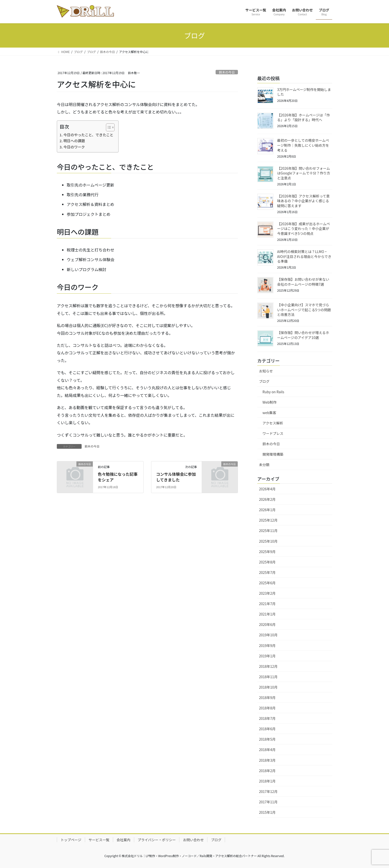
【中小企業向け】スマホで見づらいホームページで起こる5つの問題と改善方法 (304, 310)
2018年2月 (267, 771)
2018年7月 (267, 718)
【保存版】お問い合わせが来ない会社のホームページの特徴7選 (303, 282)
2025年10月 (268, 541)
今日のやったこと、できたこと (88, 135)
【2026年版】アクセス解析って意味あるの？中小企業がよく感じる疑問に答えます (303, 201)
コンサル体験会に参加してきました (176, 477)
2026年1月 (267, 510)
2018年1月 (267, 781)
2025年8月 (267, 562)
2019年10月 (268, 635)
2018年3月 (267, 760)
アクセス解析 (273, 423)
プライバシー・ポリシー (157, 840)
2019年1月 (267, 656)
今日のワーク (74, 147)
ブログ (264, 381)
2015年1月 (267, 812)
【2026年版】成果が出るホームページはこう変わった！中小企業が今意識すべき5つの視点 (304, 229)
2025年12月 (268, 520)
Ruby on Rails (273, 392)
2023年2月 (267, 593)
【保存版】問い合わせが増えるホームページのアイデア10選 (303, 335)
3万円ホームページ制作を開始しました (304, 92)
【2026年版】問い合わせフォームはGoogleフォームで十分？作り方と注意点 (304, 173)
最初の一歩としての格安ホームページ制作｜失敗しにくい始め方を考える (303, 145)
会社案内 (124, 840)
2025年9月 (267, 552)
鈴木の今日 (227, 72)
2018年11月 (268, 677)
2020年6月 (267, 624)
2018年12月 (268, 666)
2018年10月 (268, 687)
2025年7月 (267, 572)
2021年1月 (267, 614)
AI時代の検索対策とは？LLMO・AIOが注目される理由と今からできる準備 (304, 256)
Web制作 (270, 402)
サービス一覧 (99, 840)
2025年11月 (268, 531)
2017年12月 (268, 791)
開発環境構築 (273, 454)
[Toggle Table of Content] (108, 127)
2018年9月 (267, 698)
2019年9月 (267, 645)
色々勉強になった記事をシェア (118, 477)
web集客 (269, 413)
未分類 (264, 465)
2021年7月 (267, 604)
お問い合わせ (193, 840)
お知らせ (266, 371)
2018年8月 (267, 708)
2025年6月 (267, 583)
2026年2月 (267, 499)
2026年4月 (267, 489)
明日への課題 (74, 141)
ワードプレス (273, 433)
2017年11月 (268, 802)
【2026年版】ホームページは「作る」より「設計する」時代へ (303, 117)
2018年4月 (267, 750)
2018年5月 (267, 739)
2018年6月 (267, 729)
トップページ (71, 840)
